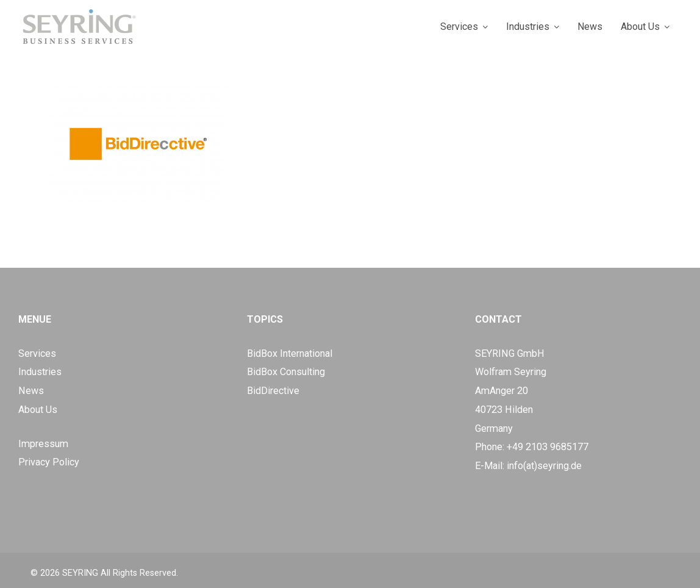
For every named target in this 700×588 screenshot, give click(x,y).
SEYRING (80, 573)
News (31, 391)
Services (37, 353)
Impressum (43, 444)
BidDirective (273, 391)
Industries (40, 372)
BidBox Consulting (286, 372)
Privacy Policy (49, 462)
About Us (38, 410)
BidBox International (290, 353)
